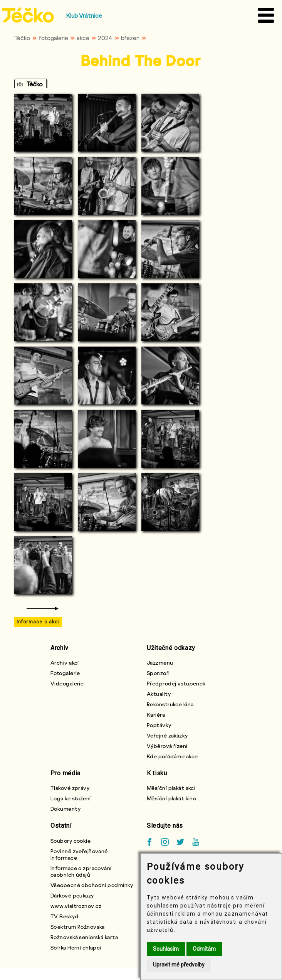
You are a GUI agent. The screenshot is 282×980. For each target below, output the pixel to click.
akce (83, 38)
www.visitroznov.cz (76, 906)
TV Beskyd (64, 916)
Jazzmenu (160, 663)
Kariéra (156, 715)
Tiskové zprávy (70, 788)
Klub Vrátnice (84, 15)
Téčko (22, 38)
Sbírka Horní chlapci (76, 947)
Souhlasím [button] (166, 949)
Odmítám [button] (204, 949)
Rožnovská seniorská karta (84, 937)
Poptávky (159, 725)
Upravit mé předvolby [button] (179, 965)
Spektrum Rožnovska (78, 927)
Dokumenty (65, 809)
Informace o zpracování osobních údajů (81, 871)
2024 (105, 38)
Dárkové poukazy (72, 895)
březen (130, 38)
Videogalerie (67, 683)
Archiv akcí (65, 663)
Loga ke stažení (71, 798)
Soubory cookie (70, 841)
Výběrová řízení (167, 746)
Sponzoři (158, 673)
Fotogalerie (65, 673)
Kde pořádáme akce (172, 756)
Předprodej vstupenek (176, 683)
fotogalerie (53, 38)
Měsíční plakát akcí (171, 788)
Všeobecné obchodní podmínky (92, 885)
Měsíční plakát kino (171, 798)
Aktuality (159, 694)
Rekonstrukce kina (170, 704)
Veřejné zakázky (167, 735)
